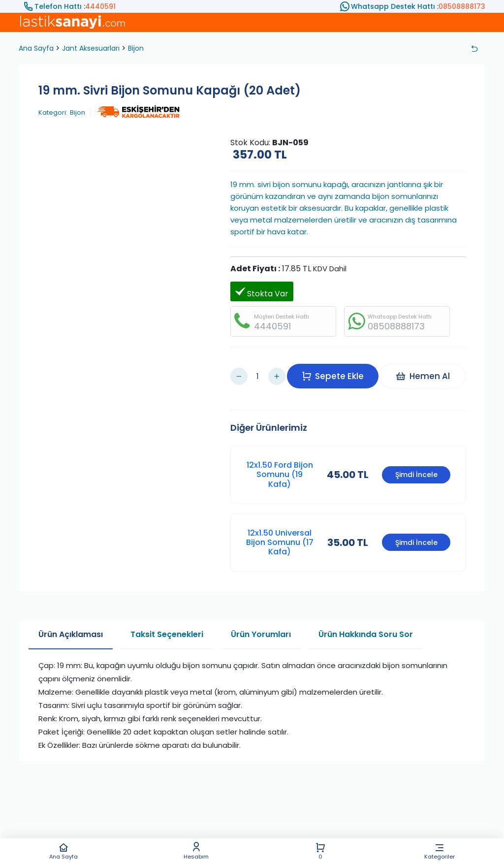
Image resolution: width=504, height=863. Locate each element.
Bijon (136, 48)
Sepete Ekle (338, 369)
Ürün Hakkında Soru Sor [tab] (366, 620)
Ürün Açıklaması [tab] (71, 620)
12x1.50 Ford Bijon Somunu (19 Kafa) (280, 460)
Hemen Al (427, 369)
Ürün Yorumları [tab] (261, 620)
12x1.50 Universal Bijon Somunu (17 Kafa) (280, 528)
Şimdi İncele (416, 460)
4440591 (100, 6)
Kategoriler (440, 851)
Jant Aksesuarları (91, 48)
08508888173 (462, 6)
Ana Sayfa (63, 851)
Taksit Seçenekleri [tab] (167, 620)
